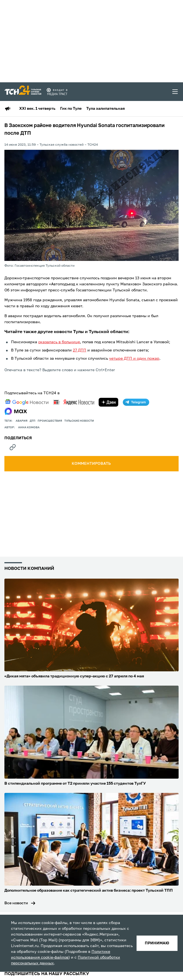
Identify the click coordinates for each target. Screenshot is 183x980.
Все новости (16, 903)
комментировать (92, 464)
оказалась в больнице (59, 342)
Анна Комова (29, 427)
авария (22, 421)
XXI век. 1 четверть (37, 109)
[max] (16, 411)
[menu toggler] (175, 92)
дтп (33, 421)
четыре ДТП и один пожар (134, 359)
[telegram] (136, 402)
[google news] (27, 402)
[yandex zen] (109, 402)
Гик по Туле (71, 109)
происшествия (50, 421)
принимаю (157, 943)
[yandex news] (74, 402)
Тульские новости (79, 421)
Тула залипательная (106, 109)
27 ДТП (80, 350)
